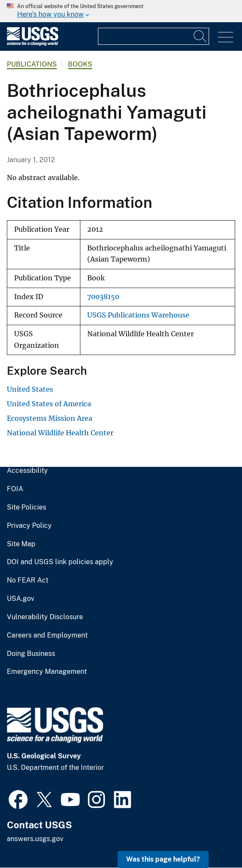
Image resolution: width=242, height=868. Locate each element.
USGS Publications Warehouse (138, 315)
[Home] (32, 44)
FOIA (15, 489)
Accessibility (27, 471)
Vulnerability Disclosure (45, 617)
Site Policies (27, 507)
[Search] (201, 36)
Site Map (21, 544)
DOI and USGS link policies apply (60, 562)
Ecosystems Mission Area (50, 418)
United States (30, 389)
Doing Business (31, 654)
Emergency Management (47, 672)
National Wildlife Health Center (60, 433)
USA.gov (21, 599)
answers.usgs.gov (35, 839)
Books (80, 64)
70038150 (103, 297)
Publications (32, 64)
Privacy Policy (29, 526)
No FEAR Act (28, 580)
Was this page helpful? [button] (163, 859)
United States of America (49, 404)
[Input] (153, 36)
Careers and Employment (47, 635)
